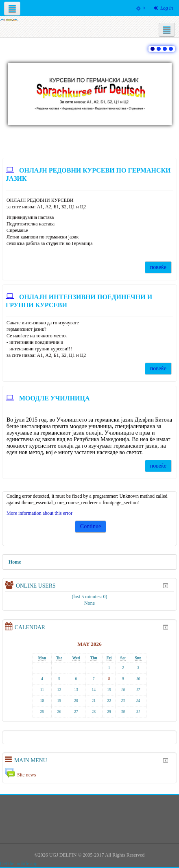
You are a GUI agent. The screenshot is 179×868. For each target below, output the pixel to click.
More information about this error (39, 513)
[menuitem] (141, 8)
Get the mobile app (19, 864)
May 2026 (89, 644)
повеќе (158, 267)
